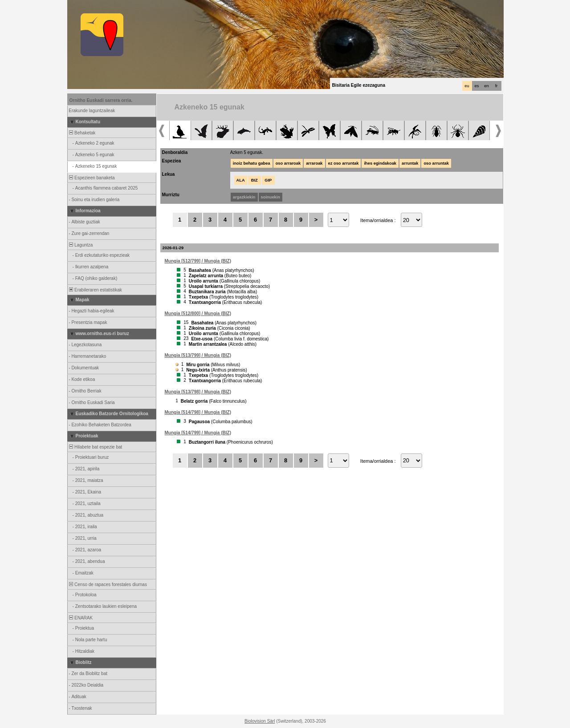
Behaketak (82, 133)
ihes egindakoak (380, 163)
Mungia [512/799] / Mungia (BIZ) (198, 261)
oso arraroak (288, 163)
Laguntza (81, 245)
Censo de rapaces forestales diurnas (108, 584)
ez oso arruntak (344, 163)
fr (497, 86)
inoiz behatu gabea (252, 163)
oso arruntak (436, 163)
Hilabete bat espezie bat (95, 447)
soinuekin (271, 197)
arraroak (314, 163)
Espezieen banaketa (92, 178)
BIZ (254, 180)
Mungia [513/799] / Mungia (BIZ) (198, 355)
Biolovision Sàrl (260, 721)
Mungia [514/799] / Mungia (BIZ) (198, 433)
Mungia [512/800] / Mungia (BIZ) (198, 313)
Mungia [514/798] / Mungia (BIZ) (198, 412)
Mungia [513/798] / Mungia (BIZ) (198, 392)
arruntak (410, 163)
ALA (241, 180)
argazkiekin (244, 197)
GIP (268, 180)
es (477, 86)
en (486, 86)
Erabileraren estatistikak (95, 290)
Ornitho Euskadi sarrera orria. (101, 100)
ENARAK (81, 618)
